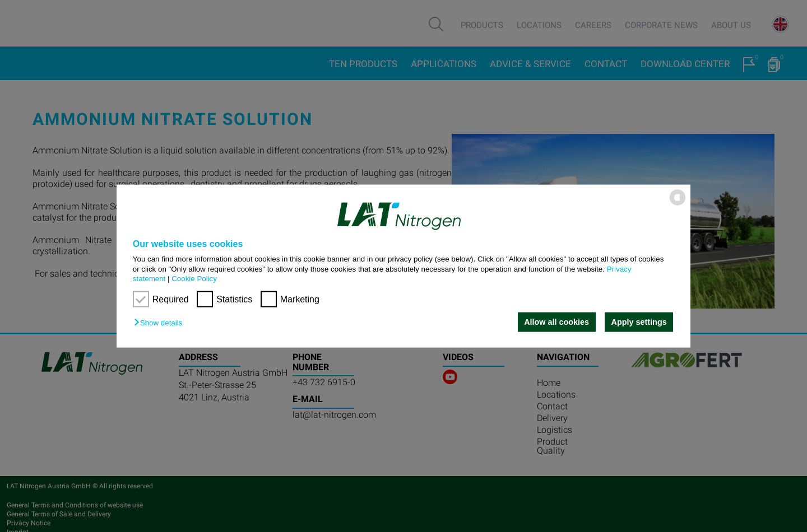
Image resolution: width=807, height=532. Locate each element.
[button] (161, 323)
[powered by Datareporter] (678, 205)
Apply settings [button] (639, 322)
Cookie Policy (194, 279)
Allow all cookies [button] (556, 322)
